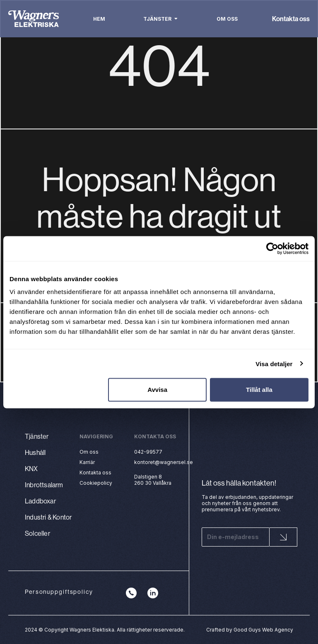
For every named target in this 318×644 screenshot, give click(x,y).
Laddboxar (40, 501)
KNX (31, 469)
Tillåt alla (259, 390)
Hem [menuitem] (99, 19)
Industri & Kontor (48, 517)
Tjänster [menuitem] (157, 19)
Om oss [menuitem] (227, 19)
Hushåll (35, 452)
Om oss (89, 452)
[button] (176, 19)
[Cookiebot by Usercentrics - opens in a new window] (272, 248)
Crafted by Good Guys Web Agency (250, 630)
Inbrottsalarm (44, 485)
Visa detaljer (274, 363)
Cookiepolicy (96, 483)
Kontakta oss (291, 19)
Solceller (37, 533)
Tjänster (37, 436)
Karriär (87, 462)
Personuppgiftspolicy (59, 592)
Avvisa (157, 390)
